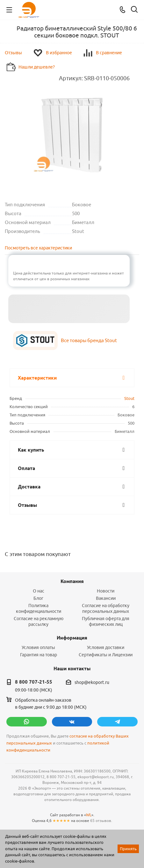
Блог (38, 598)
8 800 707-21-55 (34, 682)
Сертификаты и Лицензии (106, 655)
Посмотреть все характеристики (38, 248)
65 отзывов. (101, 821)
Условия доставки (106, 647)
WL (89, 815)
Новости (106, 591)
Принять (128, 849)
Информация (72, 638)
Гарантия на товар (39, 655)
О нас (39, 591)
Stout (129, 398)
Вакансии (106, 598)
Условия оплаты (38, 647)
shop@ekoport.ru (92, 682)
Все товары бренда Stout (89, 340)
